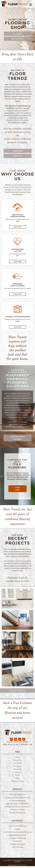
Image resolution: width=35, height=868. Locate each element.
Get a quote (17, 34)
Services (18, 763)
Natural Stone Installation (17, 804)
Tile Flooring (17, 847)
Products (17, 766)
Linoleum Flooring (17, 838)
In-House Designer (17, 801)
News (18, 775)
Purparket (18, 841)
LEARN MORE (17, 227)
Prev (1, 476)
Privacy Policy (18, 781)
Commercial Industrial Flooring (17, 832)
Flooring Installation (18, 795)
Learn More (18, 151)
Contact (17, 772)
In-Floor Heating (18, 810)
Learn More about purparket (17, 438)
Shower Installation (17, 813)
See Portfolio (17, 39)
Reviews (17, 769)
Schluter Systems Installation (18, 807)
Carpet (18, 829)
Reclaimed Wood (18, 844)
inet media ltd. (22, 865)
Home (17, 757)
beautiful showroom (12, 427)
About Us (17, 760)
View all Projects (18, 691)
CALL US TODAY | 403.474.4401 (18, 742)
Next (34, 476)
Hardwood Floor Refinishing (18, 798)
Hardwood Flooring (18, 835)
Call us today (12, 422)
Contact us (17, 156)
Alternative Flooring (18, 826)
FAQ (18, 778)
